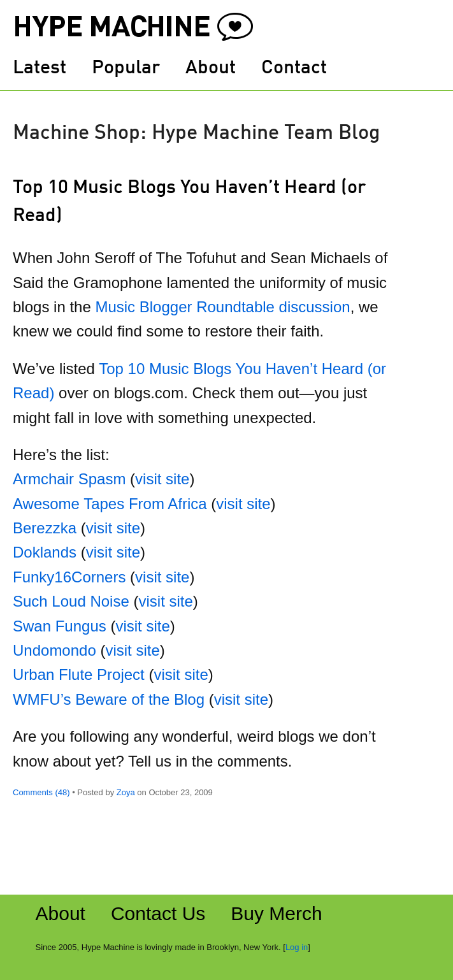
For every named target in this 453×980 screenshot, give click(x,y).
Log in (297, 947)
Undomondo (54, 650)
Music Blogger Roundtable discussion (222, 307)
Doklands (45, 552)
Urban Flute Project (79, 674)
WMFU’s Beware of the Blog (109, 699)
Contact (294, 68)
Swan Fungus (60, 626)
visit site (162, 479)
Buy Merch (276, 913)
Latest (40, 68)
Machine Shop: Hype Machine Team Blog (197, 134)
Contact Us (158, 913)
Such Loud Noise (71, 601)
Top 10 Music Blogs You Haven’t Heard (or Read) (189, 202)
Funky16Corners (69, 577)
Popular (126, 68)
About (211, 68)
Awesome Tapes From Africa (110, 504)
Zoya (126, 792)
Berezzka (45, 528)
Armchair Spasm (69, 479)
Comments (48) (41, 792)
